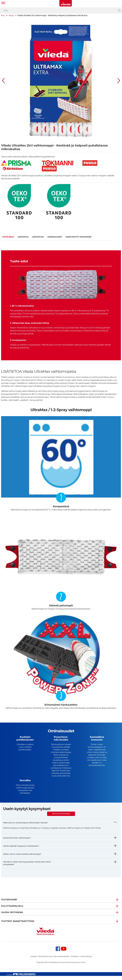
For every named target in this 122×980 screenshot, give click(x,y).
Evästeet (34, 960)
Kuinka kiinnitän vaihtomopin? (17, 842)
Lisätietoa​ (23, 237)
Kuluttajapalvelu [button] (12, 910)
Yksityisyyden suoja (45, 960)
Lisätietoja (38, 237)
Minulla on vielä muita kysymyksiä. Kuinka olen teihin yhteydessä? (27, 867)
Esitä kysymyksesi (61, 818)
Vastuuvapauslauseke (61, 960)
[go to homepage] (66, 3)
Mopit (11, 15)
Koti (3, 15)
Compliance (75, 960)
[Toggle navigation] (3, 3)
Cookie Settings (86, 960)
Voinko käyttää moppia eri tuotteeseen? (21, 850)
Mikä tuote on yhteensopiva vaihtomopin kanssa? (25, 827)
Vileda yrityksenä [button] (12, 916)
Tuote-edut (8, 237)
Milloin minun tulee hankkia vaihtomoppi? (22, 858)
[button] (4, 81)
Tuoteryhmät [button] (9, 904)
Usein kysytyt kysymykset (79, 237)
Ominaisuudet (55, 237)
